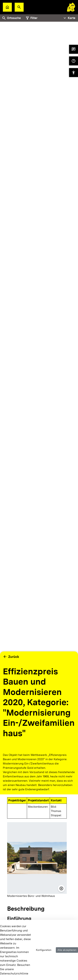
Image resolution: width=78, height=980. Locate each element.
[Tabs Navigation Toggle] (69, 18)
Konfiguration (44, 950)
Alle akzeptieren (67, 950)
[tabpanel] (39, 357)
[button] (19, 7)
